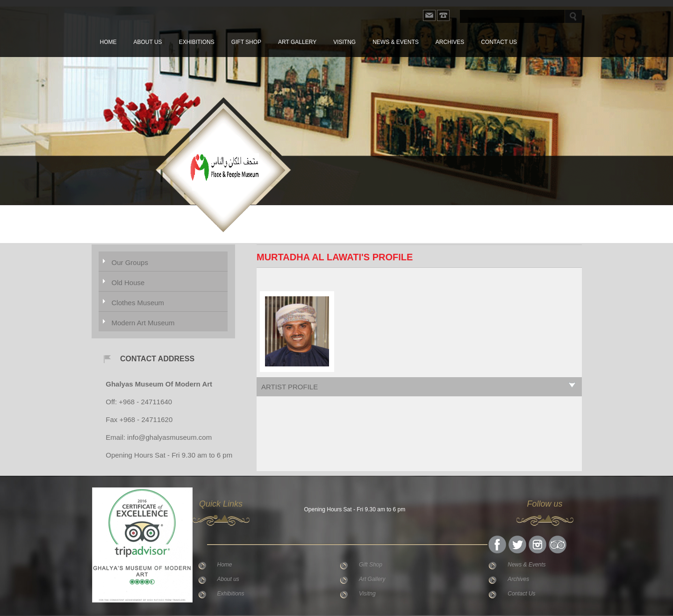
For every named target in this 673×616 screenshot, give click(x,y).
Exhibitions (197, 42)
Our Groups (130, 262)
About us (148, 42)
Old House (128, 283)
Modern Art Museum (143, 323)
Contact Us (499, 42)
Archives (450, 42)
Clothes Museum (138, 303)
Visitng (344, 42)
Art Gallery (297, 42)
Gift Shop (246, 42)
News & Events (396, 42)
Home (108, 42)
